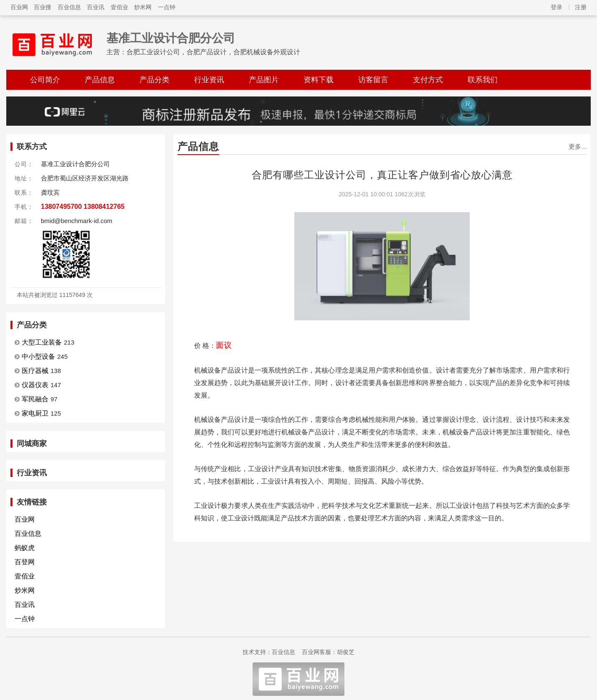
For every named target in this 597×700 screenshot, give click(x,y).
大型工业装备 (42, 342)
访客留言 (373, 80)
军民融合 (35, 399)
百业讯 (96, 7)
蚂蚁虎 (25, 548)
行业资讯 (209, 80)
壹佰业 (119, 7)
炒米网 (143, 7)
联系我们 (483, 80)
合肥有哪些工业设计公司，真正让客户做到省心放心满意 (382, 175)
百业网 (19, 7)
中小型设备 (38, 356)
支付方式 (428, 80)
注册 (581, 7)
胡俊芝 (346, 652)
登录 (557, 7)
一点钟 (167, 7)
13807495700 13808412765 (83, 207)
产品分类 (154, 80)
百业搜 (43, 7)
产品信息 (100, 80)
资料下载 (319, 80)
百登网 (25, 562)
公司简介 (45, 80)
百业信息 (69, 7)
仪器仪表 (35, 385)
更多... (578, 146)
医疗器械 (35, 371)
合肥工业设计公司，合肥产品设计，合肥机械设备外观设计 (213, 52)
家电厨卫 (35, 413)
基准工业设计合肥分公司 (171, 38)
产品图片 (264, 80)
